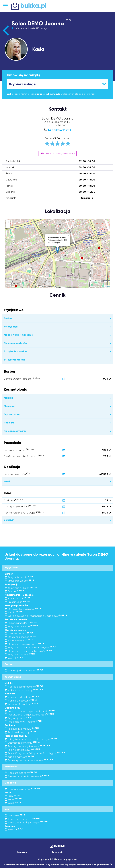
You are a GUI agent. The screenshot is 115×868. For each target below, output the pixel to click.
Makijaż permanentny (24, 690)
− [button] (8, 226)
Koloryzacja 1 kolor (21, 588)
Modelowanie (18, 598)
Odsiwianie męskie (20, 637)
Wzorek (14, 658)
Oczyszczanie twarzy (22, 743)
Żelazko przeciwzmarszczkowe (29, 760)
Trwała (14, 612)
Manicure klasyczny (21, 701)
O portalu (22, 852)
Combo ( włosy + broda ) (24, 671)
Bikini (12, 796)
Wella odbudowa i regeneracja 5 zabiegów (36, 616)
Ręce (13, 799)
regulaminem (102, 865)
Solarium (14, 830)
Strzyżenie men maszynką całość (29, 651)
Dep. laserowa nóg (23, 789)
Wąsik (13, 803)
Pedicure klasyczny (21, 732)
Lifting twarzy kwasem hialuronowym (31, 739)
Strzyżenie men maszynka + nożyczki (30, 648)
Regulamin (57, 852)
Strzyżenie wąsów (19, 581)
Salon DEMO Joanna (38, 24)
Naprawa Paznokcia (21, 704)
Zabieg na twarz (20, 757)
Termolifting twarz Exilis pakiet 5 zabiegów (35, 753)
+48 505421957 (59, 130)
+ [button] (8, 222)
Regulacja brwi (18, 718)
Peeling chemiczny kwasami (27, 746)
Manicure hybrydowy (22, 697)
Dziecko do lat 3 (19, 634)
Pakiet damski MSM (21, 623)
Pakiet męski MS (19, 640)
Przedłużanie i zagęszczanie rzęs (29, 715)
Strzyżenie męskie (20, 655)
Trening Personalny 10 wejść (26, 822)
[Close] (111, 864)
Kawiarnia (15, 816)
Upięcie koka (18, 602)
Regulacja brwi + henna (23, 722)
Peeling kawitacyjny (22, 750)
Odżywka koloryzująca (23, 609)
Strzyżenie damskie (21, 626)
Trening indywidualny (22, 819)
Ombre (14, 591)
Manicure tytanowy (21, 773)
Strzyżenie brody (19, 577)
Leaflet (107, 287)
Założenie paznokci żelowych (27, 776)
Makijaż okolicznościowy (24, 687)
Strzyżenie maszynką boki (24, 644)
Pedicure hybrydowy (22, 729)
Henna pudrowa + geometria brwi (30, 711)
